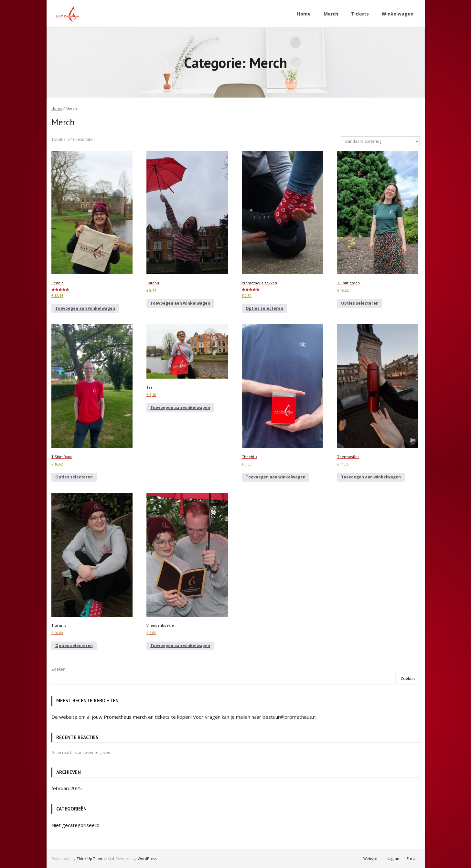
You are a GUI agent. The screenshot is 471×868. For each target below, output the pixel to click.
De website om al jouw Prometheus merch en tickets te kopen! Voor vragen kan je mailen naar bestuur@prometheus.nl (184, 716)
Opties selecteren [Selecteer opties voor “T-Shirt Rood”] (74, 477)
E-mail (412, 858)
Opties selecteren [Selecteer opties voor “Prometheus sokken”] (264, 308)
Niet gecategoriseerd (75, 825)
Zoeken (58, 669)
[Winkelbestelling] (380, 141)
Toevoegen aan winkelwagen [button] (85, 308)
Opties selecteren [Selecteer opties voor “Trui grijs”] (74, 646)
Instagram (392, 858)
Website (370, 858)
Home (57, 108)
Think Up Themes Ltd (95, 858)
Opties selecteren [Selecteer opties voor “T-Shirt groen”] (360, 303)
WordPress (147, 858)
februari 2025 (67, 788)
